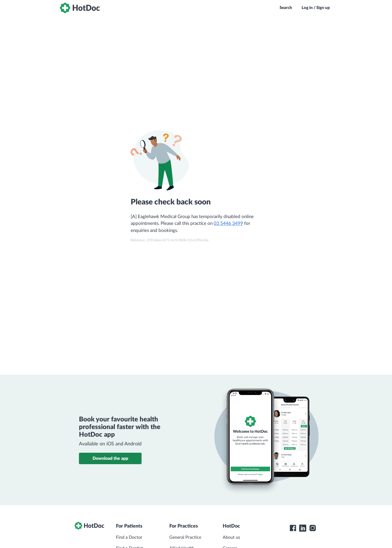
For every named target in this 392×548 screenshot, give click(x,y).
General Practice (185, 537)
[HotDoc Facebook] (293, 528)
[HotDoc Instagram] (313, 528)
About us (231, 537)
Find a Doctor (129, 537)
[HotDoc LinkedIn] (303, 528)
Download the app (110, 458)
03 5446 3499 (228, 223)
